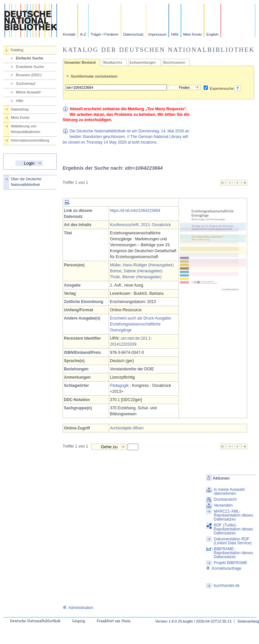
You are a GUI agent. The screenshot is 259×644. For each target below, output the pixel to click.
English (212, 34)
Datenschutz (133, 34)
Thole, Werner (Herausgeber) (136, 277)
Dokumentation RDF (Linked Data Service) (232, 541)
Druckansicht (225, 499)
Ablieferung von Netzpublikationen (26, 129)
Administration (78, 608)
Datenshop (20, 109)
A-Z (83, 34)
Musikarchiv (113, 62)
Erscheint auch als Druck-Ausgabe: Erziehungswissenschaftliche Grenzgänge (141, 324)
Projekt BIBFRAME (230, 563)
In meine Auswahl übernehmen (229, 491)
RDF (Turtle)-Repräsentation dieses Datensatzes (233, 529)
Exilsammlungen (143, 62)
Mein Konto (193, 34)
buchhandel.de (227, 586)
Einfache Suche (29, 58)
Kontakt (69, 34)
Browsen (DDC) (29, 75)
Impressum (157, 34)
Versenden (223, 505)
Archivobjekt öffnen (127, 428)
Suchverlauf (26, 84)
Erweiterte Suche (30, 67)
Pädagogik (119, 386)
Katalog (17, 50)
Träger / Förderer (105, 34)
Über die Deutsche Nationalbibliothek (26, 182)
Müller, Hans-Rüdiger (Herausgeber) (142, 265)
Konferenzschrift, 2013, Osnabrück (141, 225)
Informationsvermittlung (30, 140)
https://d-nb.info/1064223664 (135, 211)
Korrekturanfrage (224, 568)
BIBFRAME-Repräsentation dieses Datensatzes (233, 553)
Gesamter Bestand (80, 62)
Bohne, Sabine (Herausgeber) (136, 271)
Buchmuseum (174, 62)
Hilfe (175, 34)
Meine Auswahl (28, 92)
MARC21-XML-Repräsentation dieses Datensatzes (233, 515)
